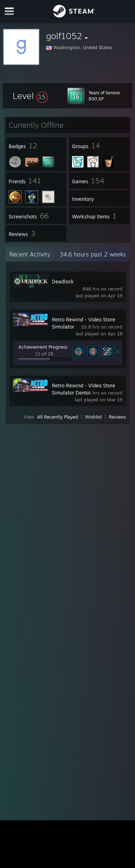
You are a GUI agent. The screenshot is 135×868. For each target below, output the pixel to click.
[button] (30, 96)
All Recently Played (58, 417)
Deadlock (63, 281)
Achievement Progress (43, 347)
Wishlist (93, 417)
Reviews (117, 417)
